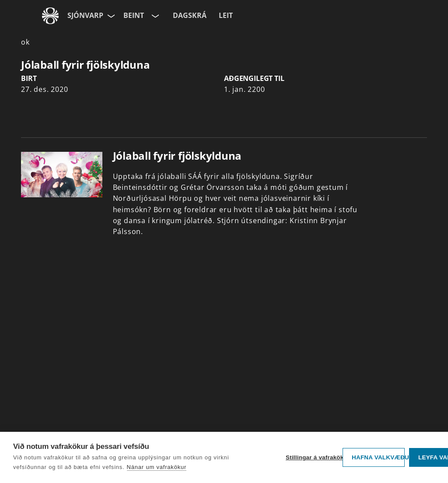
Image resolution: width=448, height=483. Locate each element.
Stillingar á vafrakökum (312, 457)
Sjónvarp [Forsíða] (85, 15)
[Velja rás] (154, 16)
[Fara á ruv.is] (50, 16)
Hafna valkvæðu (378, 457)
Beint (134, 15)
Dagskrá (190, 15)
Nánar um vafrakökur (157, 467)
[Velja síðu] (110, 16)
